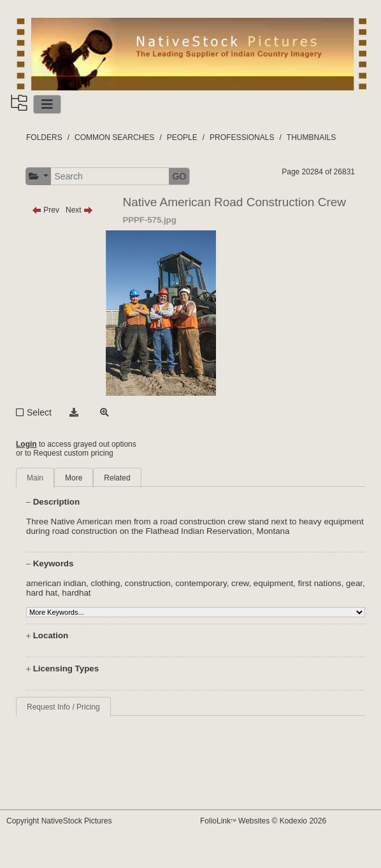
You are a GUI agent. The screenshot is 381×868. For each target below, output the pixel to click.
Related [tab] (117, 478)
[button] (39, 177)
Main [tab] (35, 478)
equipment (273, 583)
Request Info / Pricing (63, 707)
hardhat (76, 593)
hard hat (42, 593)
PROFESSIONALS (242, 137)
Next (79, 210)
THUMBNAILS (311, 137)
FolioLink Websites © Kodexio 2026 (263, 821)
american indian (56, 583)
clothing (106, 583)
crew (240, 583)
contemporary (201, 583)
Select (39, 412)
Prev (46, 210)
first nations (320, 583)
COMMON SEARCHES (114, 137)
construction (148, 583)
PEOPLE (182, 137)
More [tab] (74, 478)
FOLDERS (44, 137)
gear (354, 583)
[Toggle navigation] (47, 104)
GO (179, 176)
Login (26, 444)
